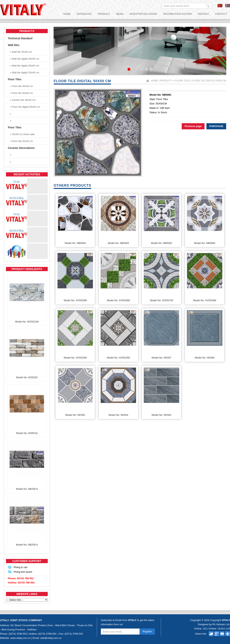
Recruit (203, 14)
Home (67, 14)
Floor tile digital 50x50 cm (209, 81)
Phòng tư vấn (21, 567)
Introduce (84, 14)
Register (147, 631)
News (120, 14)
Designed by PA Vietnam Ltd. (214, 624)
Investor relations (143, 14)
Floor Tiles (183, 81)
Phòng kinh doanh (23, 572)
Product (104, 14)
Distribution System (178, 14)
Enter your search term (208, 6)
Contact (221, 14)
